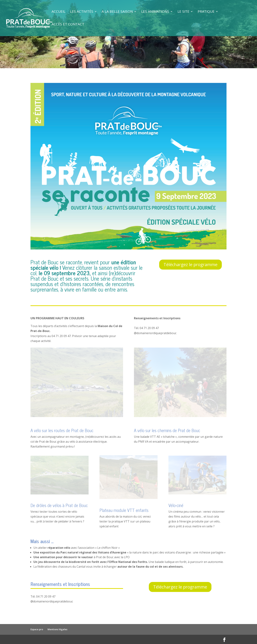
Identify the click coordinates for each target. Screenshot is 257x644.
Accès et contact (68, 25)
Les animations (155, 12)
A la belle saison (117, 12)
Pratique (206, 12)
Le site (183, 12)
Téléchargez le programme (190, 264)
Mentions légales (57, 629)
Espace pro (37, 629)
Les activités (82, 12)
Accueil (58, 12)
